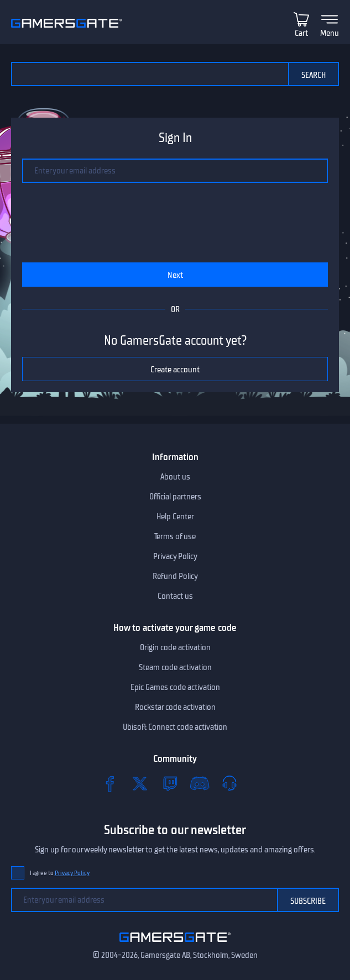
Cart (301, 33)
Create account (175, 370)
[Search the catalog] (150, 74)
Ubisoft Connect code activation (175, 727)
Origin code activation (175, 647)
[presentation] (156, 218)
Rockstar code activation (175, 707)
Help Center (175, 517)
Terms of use (175, 536)
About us (175, 477)
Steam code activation (175, 667)
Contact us (175, 596)
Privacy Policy (175, 556)
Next (175, 275)
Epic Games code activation (175, 687)
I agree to (60, 873)
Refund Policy (175, 576)
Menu (330, 33)
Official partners (175, 497)
